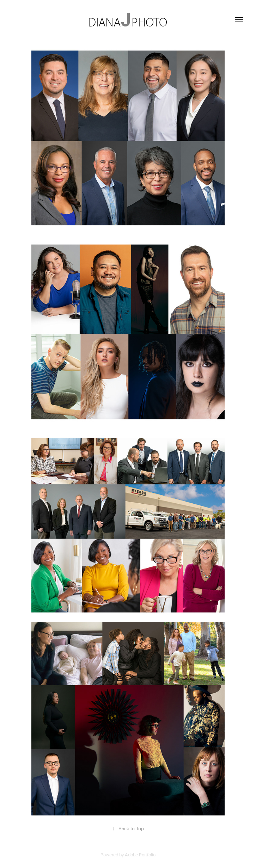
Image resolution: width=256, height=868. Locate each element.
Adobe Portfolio (140, 855)
